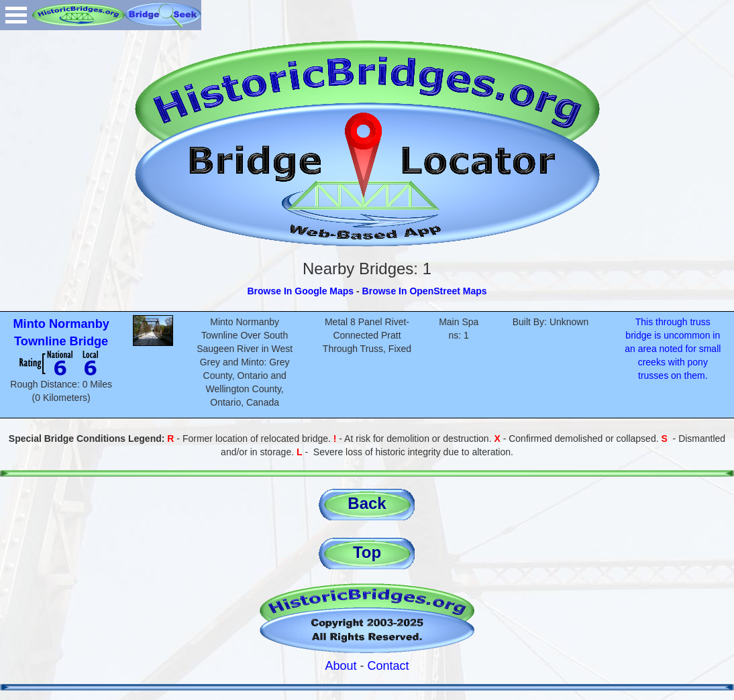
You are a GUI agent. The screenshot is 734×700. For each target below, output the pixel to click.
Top (367, 552)
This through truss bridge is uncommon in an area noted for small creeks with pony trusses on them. (673, 349)
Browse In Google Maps (300, 291)
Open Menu (16, 15)
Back (367, 503)
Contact (388, 666)
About (340, 666)
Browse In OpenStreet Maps (425, 291)
